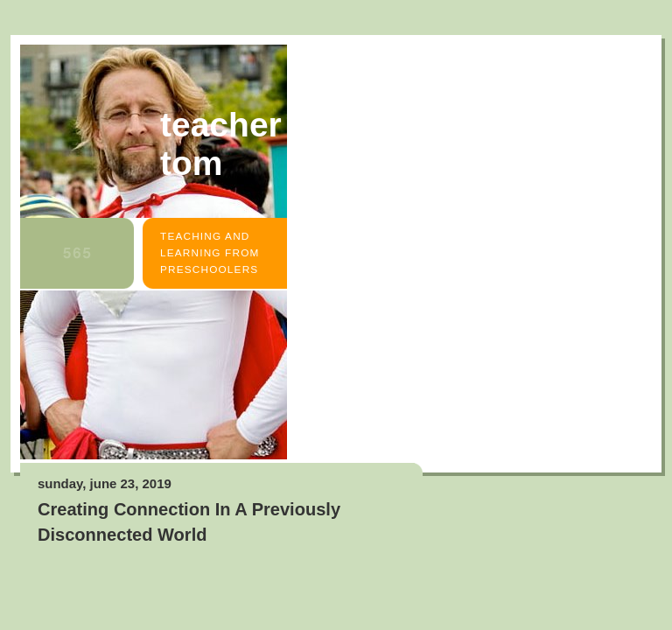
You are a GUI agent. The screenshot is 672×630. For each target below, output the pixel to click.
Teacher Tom (221, 144)
